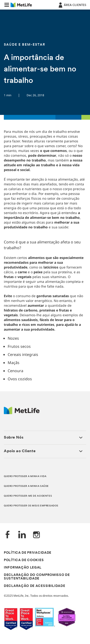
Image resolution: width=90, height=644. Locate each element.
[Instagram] (36, 535)
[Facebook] (8, 535)
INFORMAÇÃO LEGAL (23, 568)
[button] (7, 5)
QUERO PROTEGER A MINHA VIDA (25, 476)
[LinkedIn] (22, 535)
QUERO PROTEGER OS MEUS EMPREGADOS (31, 506)
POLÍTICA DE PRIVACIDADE (28, 553)
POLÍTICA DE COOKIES (24, 560)
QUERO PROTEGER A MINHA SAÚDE (26, 486)
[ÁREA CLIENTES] (72, 5)
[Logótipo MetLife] (22, 413)
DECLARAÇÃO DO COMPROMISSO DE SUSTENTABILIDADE (37, 577)
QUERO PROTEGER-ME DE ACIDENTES (28, 496)
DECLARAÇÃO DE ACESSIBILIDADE (35, 586)
